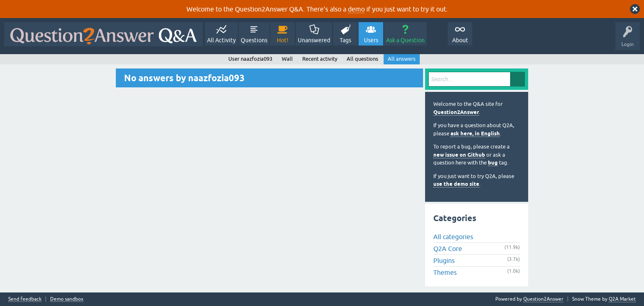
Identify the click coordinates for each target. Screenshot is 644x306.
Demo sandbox (67, 299)
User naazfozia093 (250, 59)
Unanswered (314, 40)
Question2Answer (456, 112)
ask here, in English (475, 134)
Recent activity (320, 59)
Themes (445, 272)
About (460, 40)
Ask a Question (405, 40)
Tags (345, 40)
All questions (362, 59)
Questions (254, 40)
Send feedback (25, 299)
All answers (402, 59)
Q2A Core (448, 249)
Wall (287, 59)
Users (371, 40)
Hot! (283, 40)
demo (356, 9)
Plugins (444, 260)
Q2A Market (622, 299)
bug (493, 163)
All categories (453, 237)
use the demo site (456, 184)
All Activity (221, 40)
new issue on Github (459, 155)
